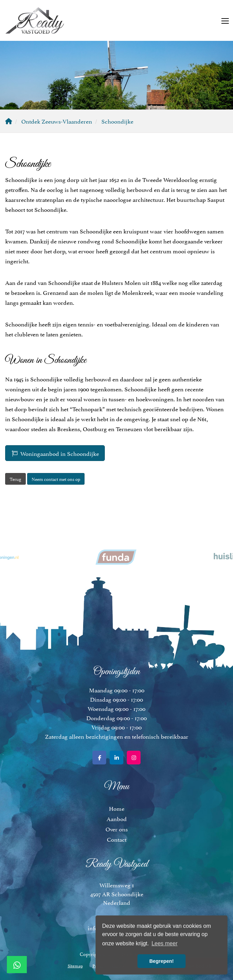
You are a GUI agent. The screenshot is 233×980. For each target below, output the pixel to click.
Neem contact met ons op (56, 479)
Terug (15, 479)
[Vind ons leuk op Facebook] (99, 758)
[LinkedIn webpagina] (116, 758)
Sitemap (75, 965)
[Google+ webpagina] (134, 758)
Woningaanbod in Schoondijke (55, 453)
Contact (117, 839)
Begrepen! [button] (161, 961)
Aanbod (117, 818)
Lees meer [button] (165, 943)
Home (117, 808)
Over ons (117, 829)
